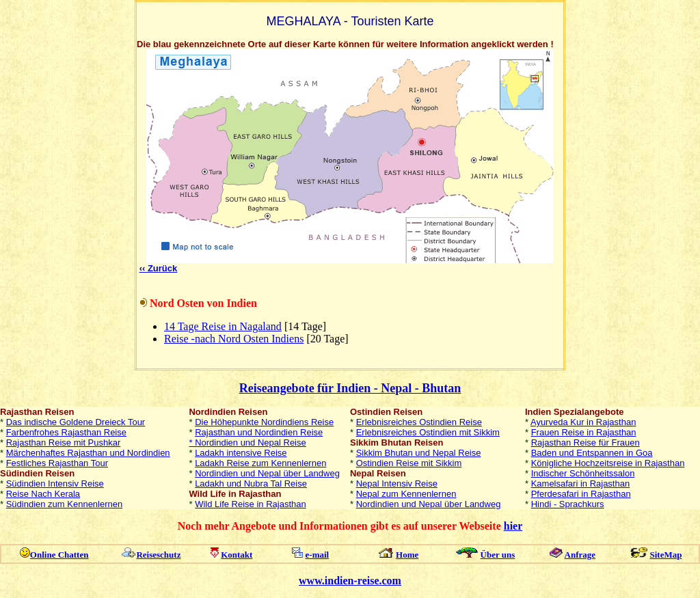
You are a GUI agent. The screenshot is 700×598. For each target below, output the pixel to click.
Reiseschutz (158, 555)
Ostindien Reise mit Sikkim (409, 463)
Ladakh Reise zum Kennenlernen (260, 463)
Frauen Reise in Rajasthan (584, 432)
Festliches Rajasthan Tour (57, 463)
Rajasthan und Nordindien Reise (259, 432)
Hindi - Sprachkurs (568, 504)
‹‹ (159, 268)
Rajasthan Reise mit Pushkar (64, 443)
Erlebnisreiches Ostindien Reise (419, 422)
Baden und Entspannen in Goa (592, 453)
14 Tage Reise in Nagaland (223, 326)
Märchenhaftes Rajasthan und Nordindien (88, 453)
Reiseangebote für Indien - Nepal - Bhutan (350, 388)
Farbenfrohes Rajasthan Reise (66, 432)
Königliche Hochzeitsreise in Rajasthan (608, 463)
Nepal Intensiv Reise (397, 484)
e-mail (318, 555)
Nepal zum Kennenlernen (406, 494)
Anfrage (580, 555)
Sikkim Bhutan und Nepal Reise (419, 453)
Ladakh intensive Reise (241, 453)
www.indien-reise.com (350, 581)
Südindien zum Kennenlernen (65, 504)
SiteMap (666, 555)
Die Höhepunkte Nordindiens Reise (264, 422)
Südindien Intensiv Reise (55, 484)
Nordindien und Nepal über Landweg (267, 473)
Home (407, 555)
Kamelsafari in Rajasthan (581, 484)
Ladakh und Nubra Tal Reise (251, 484)
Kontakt (237, 555)
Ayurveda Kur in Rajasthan (583, 422)
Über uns (498, 555)
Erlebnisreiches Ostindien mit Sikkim (428, 432)
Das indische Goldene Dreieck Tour (76, 422)
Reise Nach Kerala (43, 494)
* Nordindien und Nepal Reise (247, 443)
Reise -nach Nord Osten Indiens (234, 339)
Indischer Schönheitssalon (583, 473)
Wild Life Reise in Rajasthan (251, 504)
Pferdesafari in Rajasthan (581, 494)
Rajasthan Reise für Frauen (585, 443)
